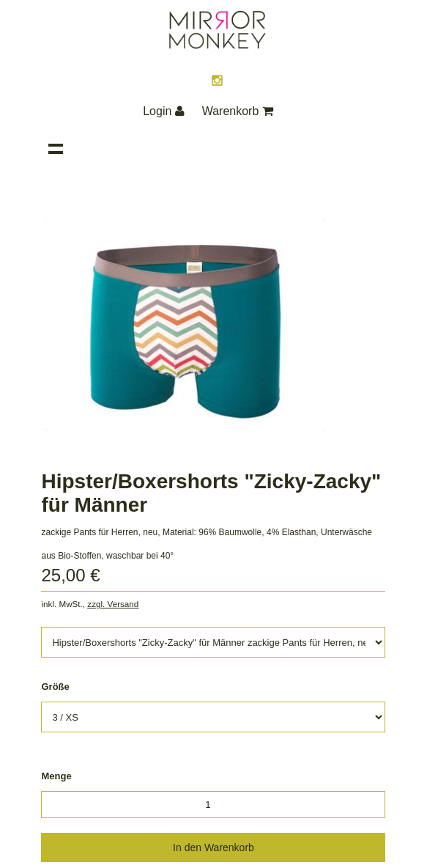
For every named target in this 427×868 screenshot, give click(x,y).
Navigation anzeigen (56, 148)
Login (164, 111)
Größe (55, 687)
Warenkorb (238, 111)
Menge (56, 776)
